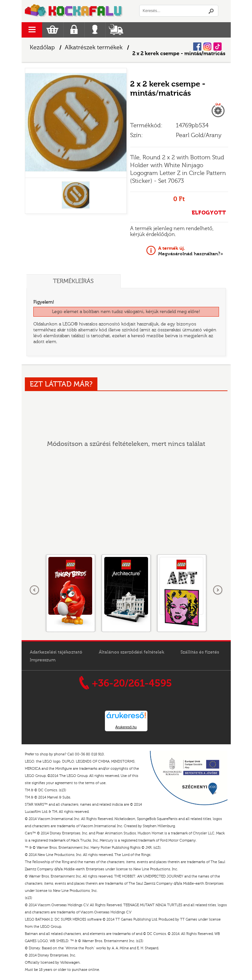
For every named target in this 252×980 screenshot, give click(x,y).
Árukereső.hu (126, 727)
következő (218, 590)
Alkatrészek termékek (94, 47)
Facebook (197, 47)
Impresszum (43, 660)
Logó (74, 11)
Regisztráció (74, 30)
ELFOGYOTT (209, 213)
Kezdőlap (42, 47)
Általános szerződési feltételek (131, 652)
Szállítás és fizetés (200, 652)
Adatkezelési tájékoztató (56, 652)
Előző (35, 590)
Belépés (95, 30)
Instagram (207, 47)
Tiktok (218, 47)
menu (32, 30)
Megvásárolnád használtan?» (191, 251)
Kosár (52, 30)
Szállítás (116, 30)
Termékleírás (74, 281)
